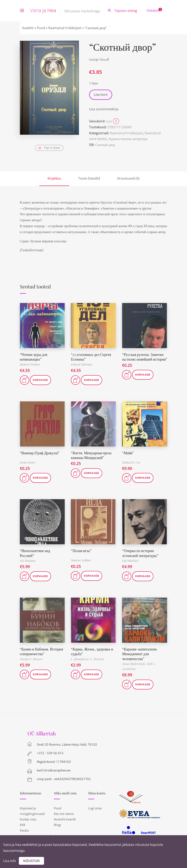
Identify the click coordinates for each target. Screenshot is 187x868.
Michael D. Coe (131, 462)
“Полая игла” (81, 551)
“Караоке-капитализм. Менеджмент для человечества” (140, 654)
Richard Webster (30, 364)
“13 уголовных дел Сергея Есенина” (91, 357)
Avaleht (28, 28)
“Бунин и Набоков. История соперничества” (41, 651)
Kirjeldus (54, 178)
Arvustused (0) (128, 178)
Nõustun (31, 861)
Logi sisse (95, 808)
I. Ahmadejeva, (80, 659)
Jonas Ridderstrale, (134, 664)
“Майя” (128, 453)
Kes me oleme (64, 814)
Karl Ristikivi (130, 561)
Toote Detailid (89, 178)
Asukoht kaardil (65, 819)
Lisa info (10, 861)
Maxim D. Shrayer (31, 659)
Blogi (57, 825)
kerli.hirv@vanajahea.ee (54, 770)
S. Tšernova (97, 659)
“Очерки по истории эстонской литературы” (140, 553)
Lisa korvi (101, 95)
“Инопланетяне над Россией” (35, 553)
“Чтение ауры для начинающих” (34, 357)
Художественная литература (128, 139)
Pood (41, 28)
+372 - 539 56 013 (50, 753)
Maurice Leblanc (81, 560)
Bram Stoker (28, 462)
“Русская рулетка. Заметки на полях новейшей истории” (145, 357)
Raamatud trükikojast (65, 28)
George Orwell (99, 59)
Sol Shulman (28, 561)
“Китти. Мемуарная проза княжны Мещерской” (91, 455)
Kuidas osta (28, 819)
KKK (23, 825)
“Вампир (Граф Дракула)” (40, 453)
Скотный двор (105, 145)
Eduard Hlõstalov (82, 364)
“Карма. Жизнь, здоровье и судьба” (92, 651)
